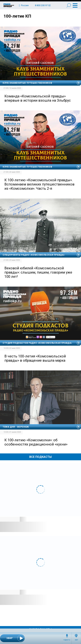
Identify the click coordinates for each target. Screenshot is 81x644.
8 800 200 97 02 (43, 5)
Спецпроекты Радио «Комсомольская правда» (34, 255)
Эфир (76, 640)
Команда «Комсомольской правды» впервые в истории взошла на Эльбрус (38, 98)
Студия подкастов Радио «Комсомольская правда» (37, 343)
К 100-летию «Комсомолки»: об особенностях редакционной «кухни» (36, 442)
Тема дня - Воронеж (16, 427)
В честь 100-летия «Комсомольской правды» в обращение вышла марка (35, 358)
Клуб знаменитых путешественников (27, 83)
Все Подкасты (40, 457)
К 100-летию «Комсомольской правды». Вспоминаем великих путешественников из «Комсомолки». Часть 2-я (39, 184)
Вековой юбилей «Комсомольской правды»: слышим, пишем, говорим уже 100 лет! (38, 272)
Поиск (69, 5)
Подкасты (67, 640)
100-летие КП (17, 16)
